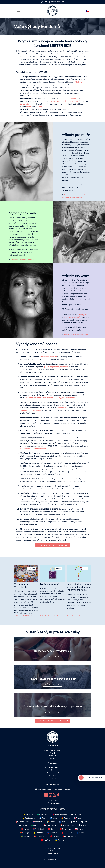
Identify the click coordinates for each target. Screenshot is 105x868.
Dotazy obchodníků (53, 773)
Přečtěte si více (23, 616)
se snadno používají (49, 357)
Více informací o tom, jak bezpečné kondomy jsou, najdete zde (50, 398)
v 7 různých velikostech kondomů (33, 449)
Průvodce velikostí (94, 778)
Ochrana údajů (53, 853)
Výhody (53, 753)
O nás (52, 758)
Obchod (52, 756)
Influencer (53, 778)
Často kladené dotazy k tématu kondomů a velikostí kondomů (79, 587)
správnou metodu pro (68, 99)
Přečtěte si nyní (52, 657)
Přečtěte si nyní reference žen (75, 335)
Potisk (52, 851)
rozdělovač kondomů (71, 317)
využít (29, 107)
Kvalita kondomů (50, 584)
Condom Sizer (25, 104)
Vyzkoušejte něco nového (52, 721)
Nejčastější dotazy (53, 767)
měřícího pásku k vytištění (72, 101)
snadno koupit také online (30, 411)
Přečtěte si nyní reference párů (23, 260)
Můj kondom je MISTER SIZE (22, 586)
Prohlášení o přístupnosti (52, 848)
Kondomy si (61, 408)
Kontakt (53, 776)
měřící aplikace (54, 101)
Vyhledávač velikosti (52, 750)
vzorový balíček (84, 315)
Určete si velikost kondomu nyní (52, 545)
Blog (53, 770)
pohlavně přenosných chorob (56, 367)
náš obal (39, 107)
